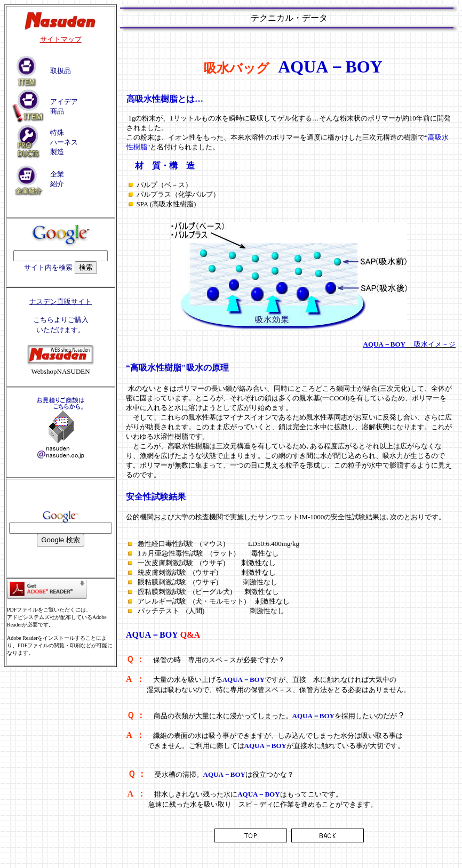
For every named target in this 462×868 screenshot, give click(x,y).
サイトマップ (61, 39)
